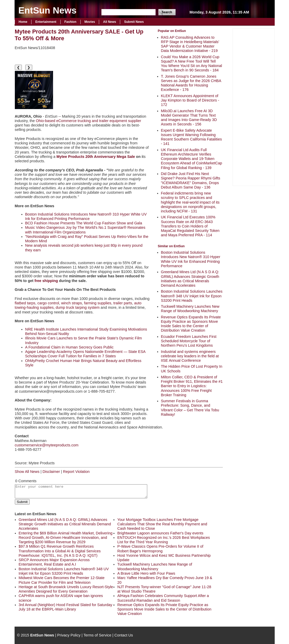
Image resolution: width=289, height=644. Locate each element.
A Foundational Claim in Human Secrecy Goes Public (69, 347)
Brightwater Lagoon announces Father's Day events (160, 533)
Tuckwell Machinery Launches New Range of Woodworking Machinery (190, 309)
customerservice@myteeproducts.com (47, 445)
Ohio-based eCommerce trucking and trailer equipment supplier (89, 121)
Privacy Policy (69, 635)
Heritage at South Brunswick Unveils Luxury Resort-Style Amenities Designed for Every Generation (66, 589)
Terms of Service (97, 635)
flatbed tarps (25, 303)
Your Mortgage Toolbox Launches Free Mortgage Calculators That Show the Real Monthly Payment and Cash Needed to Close (162, 524)
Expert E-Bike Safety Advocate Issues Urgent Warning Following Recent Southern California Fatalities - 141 (191, 137)
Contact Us (124, 635)
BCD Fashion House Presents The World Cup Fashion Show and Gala (84, 223)
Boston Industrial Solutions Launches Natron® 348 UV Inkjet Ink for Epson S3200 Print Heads (192, 296)
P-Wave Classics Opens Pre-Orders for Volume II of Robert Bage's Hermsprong (160, 549)
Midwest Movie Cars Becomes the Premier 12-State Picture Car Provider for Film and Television (62, 580)
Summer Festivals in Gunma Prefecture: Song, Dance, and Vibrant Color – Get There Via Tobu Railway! (190, 408)
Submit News (134, 22)
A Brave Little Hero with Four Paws (146, 573)
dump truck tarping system (78, 307)
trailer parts (123, 303)
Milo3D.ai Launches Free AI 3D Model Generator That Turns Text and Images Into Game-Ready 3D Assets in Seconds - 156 (189, 118)
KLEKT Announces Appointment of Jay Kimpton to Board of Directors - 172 (190, 100)
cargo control (48, 303)
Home (23, 22)
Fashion (70, 22)
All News (110, 22)
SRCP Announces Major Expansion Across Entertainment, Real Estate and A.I (54, 562)
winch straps (72, 303)
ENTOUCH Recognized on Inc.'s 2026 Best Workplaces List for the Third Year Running (164, 540)
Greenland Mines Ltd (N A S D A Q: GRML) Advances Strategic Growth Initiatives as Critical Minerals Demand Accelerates (190, 279)
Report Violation (76, 472)
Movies (90, 22)
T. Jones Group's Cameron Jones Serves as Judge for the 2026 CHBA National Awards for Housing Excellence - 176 (191, 83)
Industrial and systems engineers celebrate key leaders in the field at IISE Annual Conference (190, 356)
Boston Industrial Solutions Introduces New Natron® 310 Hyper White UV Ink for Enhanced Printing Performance (191, 259)
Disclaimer (51, 472)
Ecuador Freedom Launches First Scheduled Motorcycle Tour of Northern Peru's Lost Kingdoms (189, 341)
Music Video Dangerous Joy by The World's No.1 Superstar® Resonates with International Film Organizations (85, 230)
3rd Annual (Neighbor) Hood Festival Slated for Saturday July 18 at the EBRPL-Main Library (66, 607)
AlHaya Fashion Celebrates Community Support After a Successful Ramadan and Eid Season (163, 598)
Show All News (27, 472)
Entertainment (46, 22)
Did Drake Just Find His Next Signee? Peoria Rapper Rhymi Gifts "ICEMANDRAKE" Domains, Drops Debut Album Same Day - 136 (191, 180)
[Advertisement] (254, 106)
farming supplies (98, 303)
